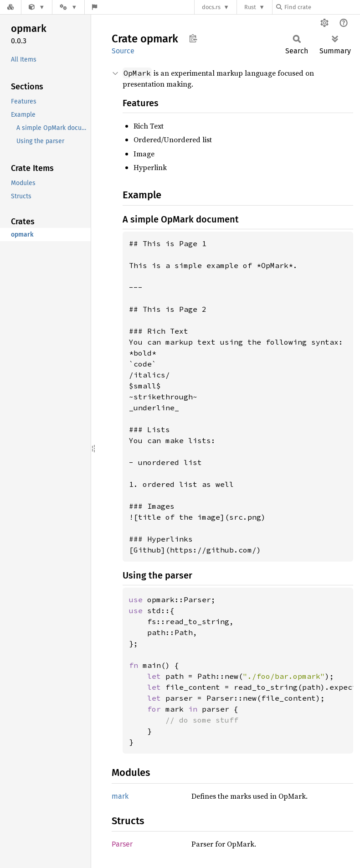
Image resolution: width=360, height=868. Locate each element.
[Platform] (68, 7)
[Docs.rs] (10, 7)
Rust (250, 7)
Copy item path (193, 38)
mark (120, 796)
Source (123, 51)
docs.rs (211, 7)
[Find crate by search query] (322, 7)
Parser (122, 844)
